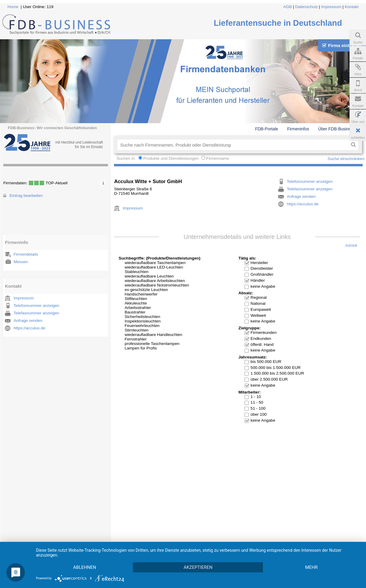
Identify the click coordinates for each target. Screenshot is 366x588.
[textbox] (233, 145)
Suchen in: (127, 158)
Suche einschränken (346, 159)
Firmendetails (26, 254)
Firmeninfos (298, 129)
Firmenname (217, 158)
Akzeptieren (198, 567)
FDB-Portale (267, 129)
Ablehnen (85, 567)
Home (13, 7)
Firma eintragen (342, 45)
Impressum (331, 7)
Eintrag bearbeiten (26, 196)
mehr (311, 567)
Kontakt (352, 7)
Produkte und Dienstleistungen (171, 158)
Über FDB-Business (337, 129)
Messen (21, 262)
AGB (288, 7)
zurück (351, 245)
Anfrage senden (28, 321)
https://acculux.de (29, 328)
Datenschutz (307, 7)
